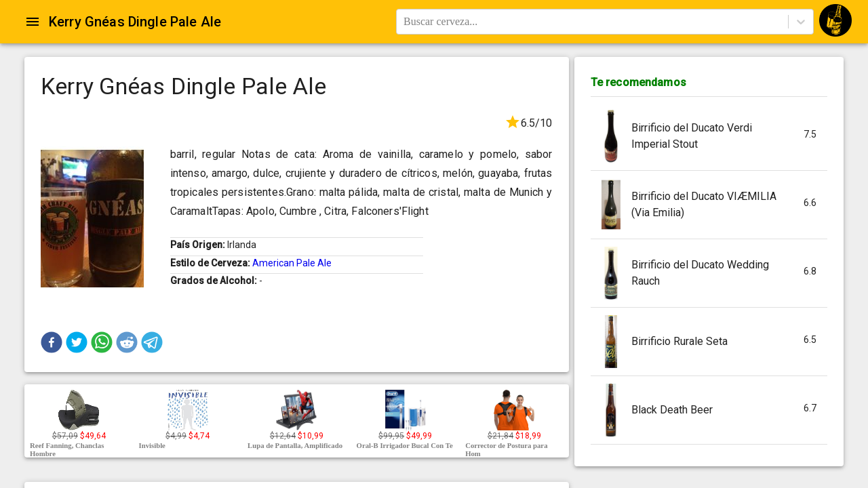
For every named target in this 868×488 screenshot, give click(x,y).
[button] (52, 342)
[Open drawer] (33, 22)
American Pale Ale (292, 263)
